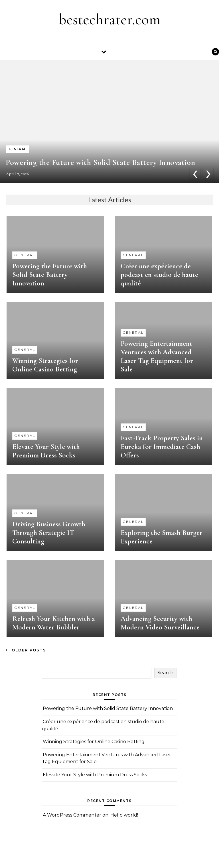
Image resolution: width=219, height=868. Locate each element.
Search (165, 673)
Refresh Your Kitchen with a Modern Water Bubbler (54, 623)
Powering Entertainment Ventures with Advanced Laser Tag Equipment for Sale (157, 356)
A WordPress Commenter (72, 815)
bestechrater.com (109, 19)
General (25, 255)
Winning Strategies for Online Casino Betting (45, 365)
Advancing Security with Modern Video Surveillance (160, 623)
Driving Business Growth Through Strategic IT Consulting (49, 533)
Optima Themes (61, 857)
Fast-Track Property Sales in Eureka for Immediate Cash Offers (162, 447)
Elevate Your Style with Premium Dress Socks (46, 451)
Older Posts (26, 650)
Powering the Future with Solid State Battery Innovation (101, 162)
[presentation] (195, 173)
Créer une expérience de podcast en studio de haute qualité (159, 275)
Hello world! (124, 815)
